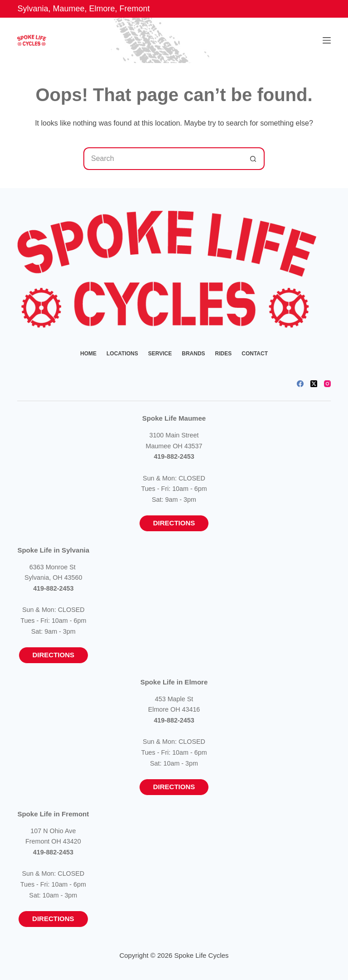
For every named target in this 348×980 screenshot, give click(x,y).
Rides (224, 354)
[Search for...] (163, 159)
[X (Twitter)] (314, 384)
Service (160, 354)
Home (88, 354)
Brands (193, 354)
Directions (174, 523)
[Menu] (327, 40)
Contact (255, 354)
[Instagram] (327, 384)
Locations (122, 354)
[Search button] (253, 159)
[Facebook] (300, 384)
